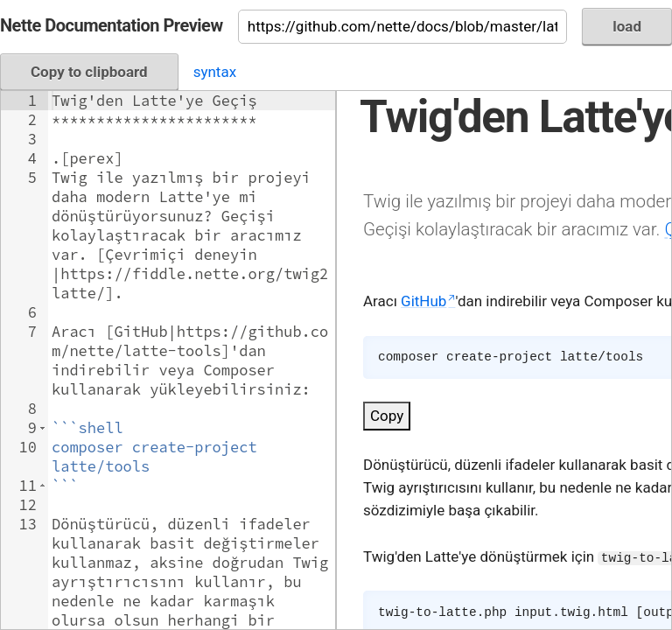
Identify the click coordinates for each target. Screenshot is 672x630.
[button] (42, 428)
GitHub (423, 301)
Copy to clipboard (89, 72)
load (627, 26)
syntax (215, 72)
